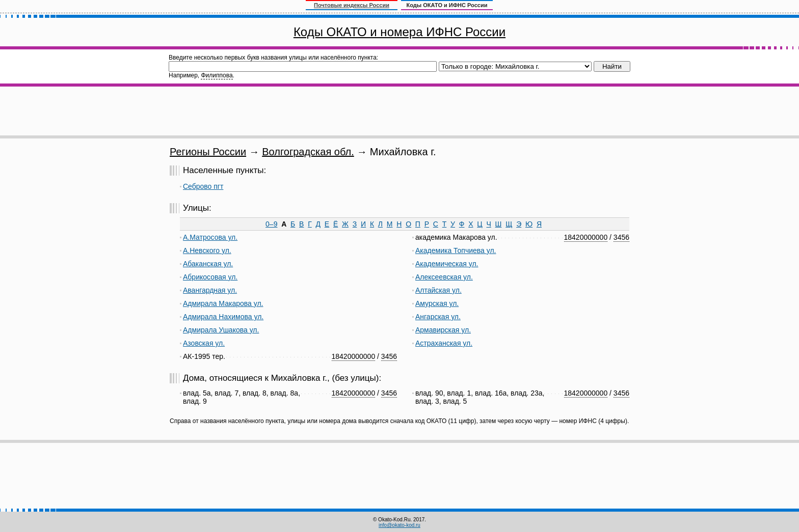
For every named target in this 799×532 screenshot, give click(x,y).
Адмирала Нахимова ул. (223, 317)
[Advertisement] (400, 111)
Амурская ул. (437, 303)
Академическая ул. (447, 264)
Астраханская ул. (444, 343)
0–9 (271, 224)
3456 (389, 356)
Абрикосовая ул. (210, 277)
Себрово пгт (203, 186)
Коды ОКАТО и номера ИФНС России (400, 32)
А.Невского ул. (207, 250)
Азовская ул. (204, 343)
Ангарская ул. (438, 317)
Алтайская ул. (438, 290)
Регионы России (208, 152)
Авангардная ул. (210, 290)
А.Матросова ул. (210, 237)
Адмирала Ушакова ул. (221, 330)
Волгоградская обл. (308, 152)
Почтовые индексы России (352, 5)
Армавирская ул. (443, 330)
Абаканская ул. (208, 264)
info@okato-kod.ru (400, 525)
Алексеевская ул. (444, 277)
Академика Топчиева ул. (456, 250)
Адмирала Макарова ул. (223, 303)
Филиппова (217, 75)
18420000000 (354, 356)
